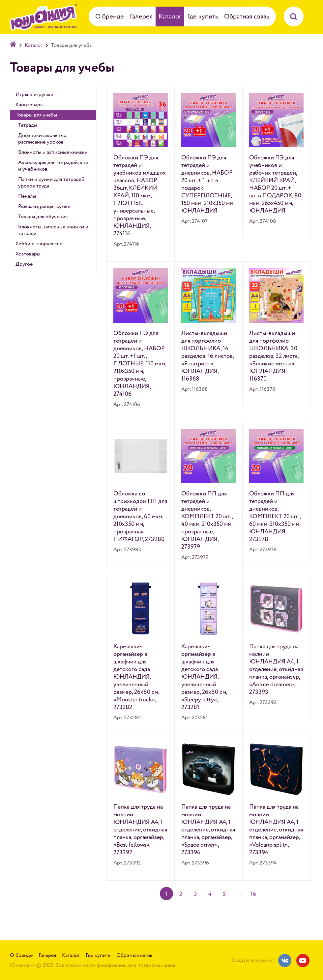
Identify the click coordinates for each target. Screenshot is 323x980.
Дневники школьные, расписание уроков (43, 139)
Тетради (28, 125)
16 (253, 894)
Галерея (141, 16)
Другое (24, 264)
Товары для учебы (36, 115)
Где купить (203, 16)
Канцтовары (29, 105)
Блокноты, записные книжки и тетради (53, 230)
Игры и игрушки (34, 94)
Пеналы (27, 196)
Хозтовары (28, 254)
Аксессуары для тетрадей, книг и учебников (54, 166)
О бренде (110, 16)
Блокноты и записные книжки (53, 152)
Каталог (170, 16)
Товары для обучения (43, 217)
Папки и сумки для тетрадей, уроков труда (52, 183)
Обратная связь (247, 16)
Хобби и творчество (39, 244)
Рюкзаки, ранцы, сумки (44, 206)
